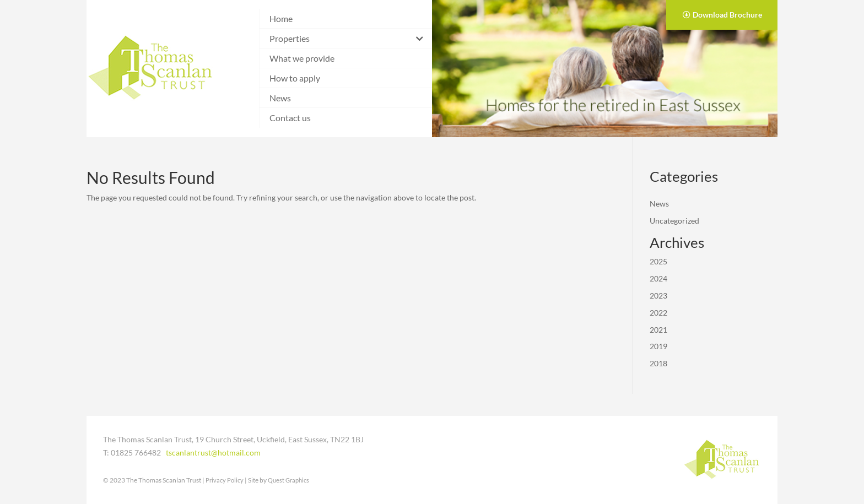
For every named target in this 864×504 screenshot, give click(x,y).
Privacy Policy (225, 480)
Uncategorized (674, 221)
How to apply (295, 78)
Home (281, 18)
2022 (658, 313)
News (280, 98)
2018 (658, 363)
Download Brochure (727, 15)
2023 (658, 296)
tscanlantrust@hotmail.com (213, 452)
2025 (658, 261)
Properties (290, 38)
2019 (658, 346)
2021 (658, 330)
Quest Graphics (288, 480)
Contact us (290, 118)
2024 (658, 278)
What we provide (302, 58)
